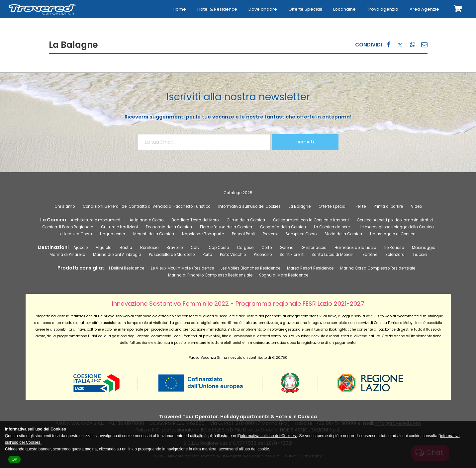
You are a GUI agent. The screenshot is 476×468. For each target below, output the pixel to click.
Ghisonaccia (314, 248)
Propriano (263, 255)
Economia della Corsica (169, 227)
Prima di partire (388, 206)
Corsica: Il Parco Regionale (68, 227)
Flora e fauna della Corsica (226, 227)
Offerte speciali (333, 206)
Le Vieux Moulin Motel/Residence (182, 268)
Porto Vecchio (233, 255)
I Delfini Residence (127, 268)
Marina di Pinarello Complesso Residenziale (210, 275)
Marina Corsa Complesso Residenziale (378, 268)
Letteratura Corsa (75, 234)
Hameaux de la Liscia (355, 248)
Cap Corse (219, 248)
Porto (207, 255)
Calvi (196, 248)
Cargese (245, 248)
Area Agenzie (424, 9)
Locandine (344, 9)
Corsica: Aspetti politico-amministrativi (395, 220)
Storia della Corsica (343, 234)
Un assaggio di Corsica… (394, 234)
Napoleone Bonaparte (203, 234)
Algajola (104, 248)
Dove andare (263, 9)
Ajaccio (81, 248)
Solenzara (395, 255)
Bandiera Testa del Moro (195, 220)
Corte (267, 248)
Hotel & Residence (217, 9)
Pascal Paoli (243, 234)
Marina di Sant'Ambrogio (117, 255)
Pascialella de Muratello (172, 255)
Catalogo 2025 (238, 193)
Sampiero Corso (301, 234)
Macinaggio (424, 248)
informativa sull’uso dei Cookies (268, 436)
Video (416, 206)
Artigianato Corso (146, 220)
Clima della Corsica (246, 220)
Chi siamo (65, 206)
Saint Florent (292, 255)
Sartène (370, 255)
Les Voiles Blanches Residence (250, 268)
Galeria (287, 248)
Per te (361, 206)
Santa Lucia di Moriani (333, 255)
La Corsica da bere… (333, 227)
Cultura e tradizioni (119, 227)
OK (14, 459)
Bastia (126, 248)
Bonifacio (149, 248)
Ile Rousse (394, 248)
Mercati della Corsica (154, 234)
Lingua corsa (113, 234)
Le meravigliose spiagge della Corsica (397, 227)
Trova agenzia (383, 9)
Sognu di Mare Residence (284, 275)
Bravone (175, 248)
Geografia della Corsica (283, 227)
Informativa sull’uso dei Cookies (249, 206)
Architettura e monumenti (96, 220)
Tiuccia (420, 255)
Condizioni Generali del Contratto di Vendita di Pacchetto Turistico (146, 206)
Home (179, 9)
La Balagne (300, 206)
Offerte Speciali (305, 9)
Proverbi (270, 234)
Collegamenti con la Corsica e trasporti (311, 220)
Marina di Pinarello (67, 255)
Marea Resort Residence (310, 268)
